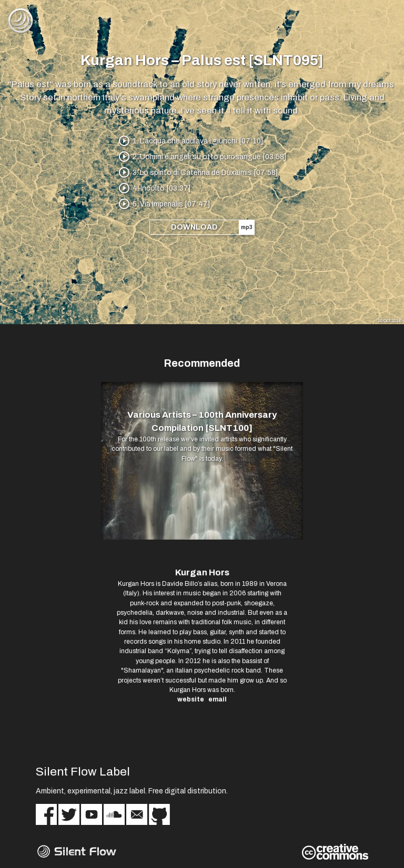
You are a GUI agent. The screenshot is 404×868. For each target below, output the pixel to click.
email (218, 699)
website (191, 699)
